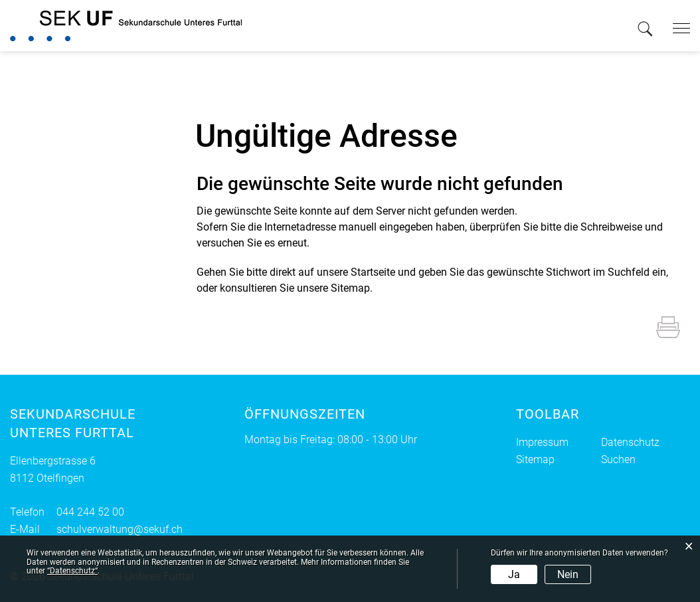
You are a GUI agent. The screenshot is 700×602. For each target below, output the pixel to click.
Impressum (542, 442)
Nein (568, 574)
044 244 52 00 (90, 512)
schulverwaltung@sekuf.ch (120, 529)
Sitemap (535, 459)
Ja (514, 574)
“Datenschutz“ (72, 571)
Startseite (373, 272)
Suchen (618, 459)
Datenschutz (630, 442)
